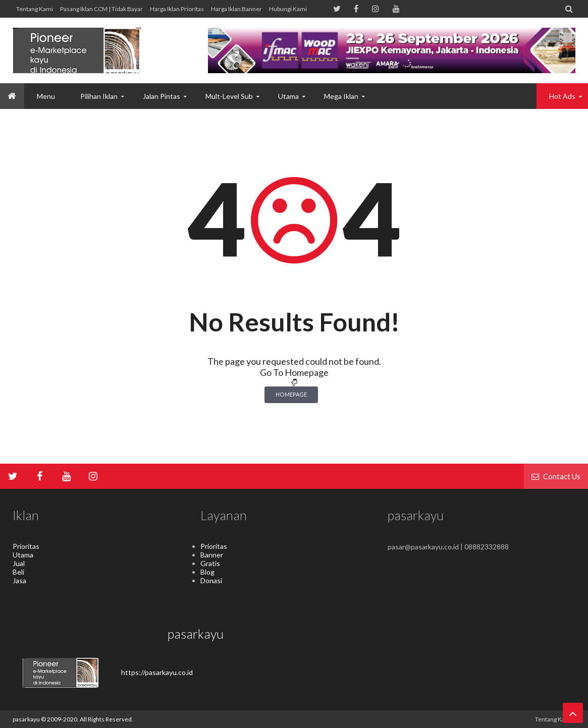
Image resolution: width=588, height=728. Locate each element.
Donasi (211, 580)
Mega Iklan (341, 96)
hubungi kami (288, 9)
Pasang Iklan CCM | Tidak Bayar (101, 9)
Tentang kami (35, 9)
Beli (18, 572)
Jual (19, 563)
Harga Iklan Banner (236, 9)
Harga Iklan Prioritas (177, 9)
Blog (207, 572)
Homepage (291, 394)
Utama (23, 555)
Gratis (210, 563)
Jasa (19, 580)
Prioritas (26, 546)
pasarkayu (27, 719)
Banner (212, 555)
